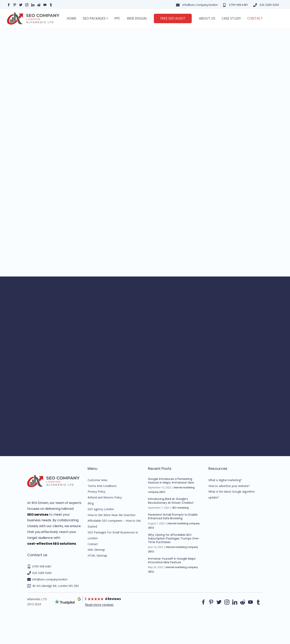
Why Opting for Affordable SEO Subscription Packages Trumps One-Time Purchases (174, 538)
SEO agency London (101, 509)
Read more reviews (99, 605)
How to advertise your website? (229, 486)
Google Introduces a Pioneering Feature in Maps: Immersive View (171, 481)
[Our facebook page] (9, 5)
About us (207, 18)
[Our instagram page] (27, 5)
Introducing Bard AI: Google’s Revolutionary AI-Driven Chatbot (171, 501)
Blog (91, 503)
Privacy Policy (96, 492)
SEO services (38, 515)
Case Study (231, 18)
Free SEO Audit (173, 18)
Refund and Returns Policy (105, 497)
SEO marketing (180, 508)
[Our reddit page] (39, 5)
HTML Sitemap (97, 556)
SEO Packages (94, 18)
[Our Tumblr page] (51, 5)
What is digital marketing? (225, 480)
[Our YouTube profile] (45, 5)
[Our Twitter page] (21, 5)
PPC (117, 18)
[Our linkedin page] (33, 5)
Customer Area (97, 480)
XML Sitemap (96, 550)
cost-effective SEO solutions (52, 544)
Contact (255, 18)
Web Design (137, 18)
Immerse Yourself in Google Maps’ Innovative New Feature (172, 560)
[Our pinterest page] (15, 5)
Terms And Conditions (102, 486)
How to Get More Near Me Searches (112, 515)
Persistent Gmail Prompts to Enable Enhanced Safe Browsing (173, 516)
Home (71, 18)
